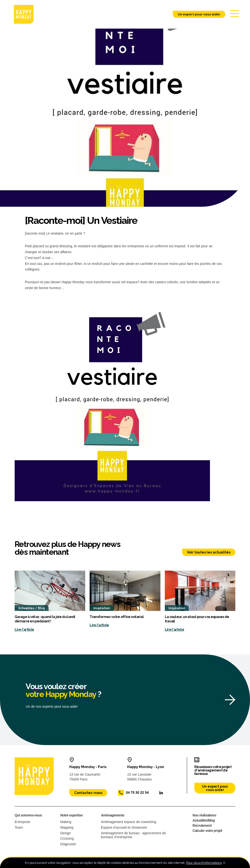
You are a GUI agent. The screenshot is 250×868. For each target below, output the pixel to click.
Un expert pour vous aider (197, 15)
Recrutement (202, 826)
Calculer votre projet (207, 831)
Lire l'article (24, 630)
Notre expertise (71, 816)
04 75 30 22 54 (137, 793)
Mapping (67, 828)
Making (66, 822)
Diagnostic (68, 845)
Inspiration (102, 609)
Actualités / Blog (32, 609)
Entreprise (22, 822)
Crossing (67, 839)
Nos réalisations (204, 816)
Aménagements (113, 816)
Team (19, 828)
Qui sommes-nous (28, 816)
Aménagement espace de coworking (128, 822)
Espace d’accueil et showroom (124, 828)
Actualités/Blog (204, 821)
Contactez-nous (88, 793)
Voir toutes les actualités (209, 553)
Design (66, 834)
